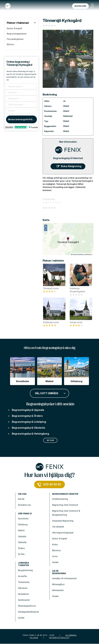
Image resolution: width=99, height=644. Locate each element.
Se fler (50, 440)
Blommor (57, 550)
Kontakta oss (24, 505)
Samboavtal (24, 600)
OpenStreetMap (78, 254)
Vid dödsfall (58, 527)
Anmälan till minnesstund (64, 578)
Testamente (24, 582)
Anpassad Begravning (63, 521)
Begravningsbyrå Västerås (29, 428)
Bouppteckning (25, 570)
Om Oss (22, 494)
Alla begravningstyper (63, 533)
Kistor (55, 544)
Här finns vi (25, 514)
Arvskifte (22, 576)
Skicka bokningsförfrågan (22, 119)
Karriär (21, 499)
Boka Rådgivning (71, 166)
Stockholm (23, 519)
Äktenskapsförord (27, 606)
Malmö (21, 530)
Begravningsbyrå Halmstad (68, 158)
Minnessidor (58, 590)
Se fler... (22, 554)
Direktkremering (60, 499)
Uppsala (22, 536)
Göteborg (23, 524)
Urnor (55, 556)
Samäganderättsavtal (28, 612)
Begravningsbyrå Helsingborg (30, 434)
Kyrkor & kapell (60, 539)
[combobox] (49, 393)
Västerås (22, 542)
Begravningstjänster (65, 494)
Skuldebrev (24, 594)
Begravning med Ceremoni (65, 505)
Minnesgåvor (58, 584)
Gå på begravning (59, 572)
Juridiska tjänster (24, 564)
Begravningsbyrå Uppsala (28, 410)
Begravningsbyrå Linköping (29, 422)
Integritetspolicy (59, 638)
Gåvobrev (23, 588)
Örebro (21, 548)
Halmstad (68, 116)
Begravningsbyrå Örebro (27, 416)
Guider (55, 562)
